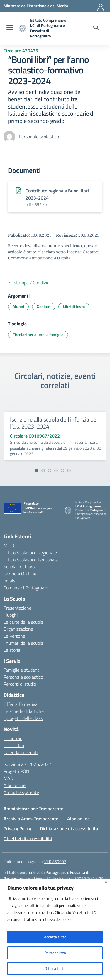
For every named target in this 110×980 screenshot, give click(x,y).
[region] (55, 930)
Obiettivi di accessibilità (28, 838)
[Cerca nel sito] (96, 28)
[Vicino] (106, 882)
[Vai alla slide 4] (56, 470)
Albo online (15, 785)
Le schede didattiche (24, 711)
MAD (8, 778)
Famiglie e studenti (22, 670)
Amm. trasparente (21, 792)
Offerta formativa (21, 704)
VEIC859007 (55, 861)
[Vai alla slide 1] (37, 470)
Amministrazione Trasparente (33, 809)
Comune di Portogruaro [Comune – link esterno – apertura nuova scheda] (26, 588)
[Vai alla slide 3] (50, 470)
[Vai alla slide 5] (62, 470)
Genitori (44, 306)
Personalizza (55, 953)
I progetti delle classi (23, 718)
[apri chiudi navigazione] (10, 28)
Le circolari (14, 745)
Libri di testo (74, 306)
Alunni (18, 306)
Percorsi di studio (20, 684)
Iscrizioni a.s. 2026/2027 (27, 764)
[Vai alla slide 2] (43, 470)
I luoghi (11, 615)
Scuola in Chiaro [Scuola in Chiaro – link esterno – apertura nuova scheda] (19, 567)
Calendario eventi (21, 752)
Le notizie (13, 738)
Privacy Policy (17, 828)
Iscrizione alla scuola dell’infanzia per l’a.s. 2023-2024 (54, 423)
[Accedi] (101, 6)
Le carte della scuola (23, 622)
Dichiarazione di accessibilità (69, 828)
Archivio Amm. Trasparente (31, 819)
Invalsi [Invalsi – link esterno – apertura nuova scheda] (10, 581)
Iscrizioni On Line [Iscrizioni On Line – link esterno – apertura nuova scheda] (20, 574)
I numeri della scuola (23, 643)
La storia (12, 650)
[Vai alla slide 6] (69, 470)
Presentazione (17, 608)
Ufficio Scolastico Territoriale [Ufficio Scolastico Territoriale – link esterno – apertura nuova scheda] (31, 560)
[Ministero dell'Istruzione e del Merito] (36, 6)
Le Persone (14, 636)
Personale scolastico (23, 677)
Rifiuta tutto (55, 968)
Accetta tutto (55, 937)
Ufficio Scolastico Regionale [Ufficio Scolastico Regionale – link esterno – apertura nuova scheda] (30, 553)
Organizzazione (18, 629)
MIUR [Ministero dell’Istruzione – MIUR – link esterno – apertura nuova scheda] (9, 546)
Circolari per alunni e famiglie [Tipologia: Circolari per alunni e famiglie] (38, 335)
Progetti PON (16, 771)
